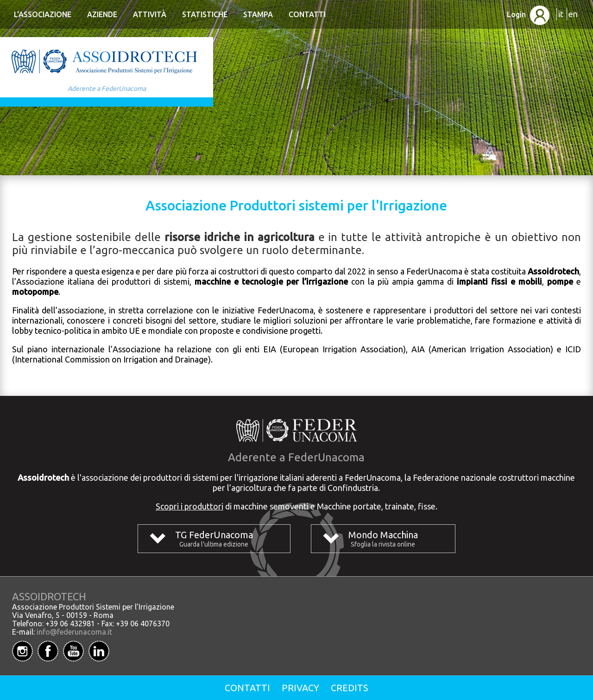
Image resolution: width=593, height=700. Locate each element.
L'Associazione (43, 14)
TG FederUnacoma (214, 535)
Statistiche (205, 14)
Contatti (307, 14)
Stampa (258, 14)
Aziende (102, 14)
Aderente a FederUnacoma (107, 89)
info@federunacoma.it (74, 632)
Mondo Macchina (383, 535)
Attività (150, 14)
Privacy (300, 688)
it (561, 14)
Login (528, 14)
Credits (350, 688)
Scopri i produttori (189, 506)
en (573, 14)
